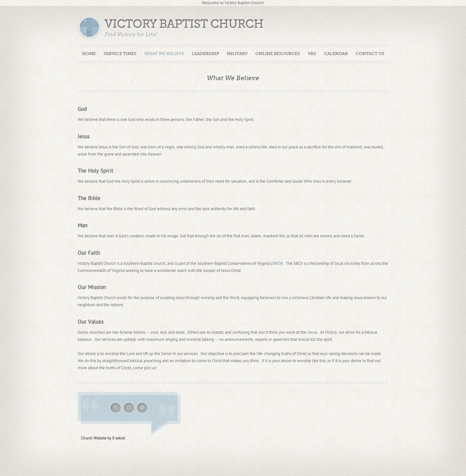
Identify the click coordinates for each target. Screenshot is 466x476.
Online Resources (278, 54)
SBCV (277, 264)
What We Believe (164, 54)
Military (237, 54)
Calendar (336, 54)
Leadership (205, 54)
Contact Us (370, 54)
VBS (312, 54)
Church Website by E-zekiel (103, 438)
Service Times (120, 54)
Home (89, 54)
